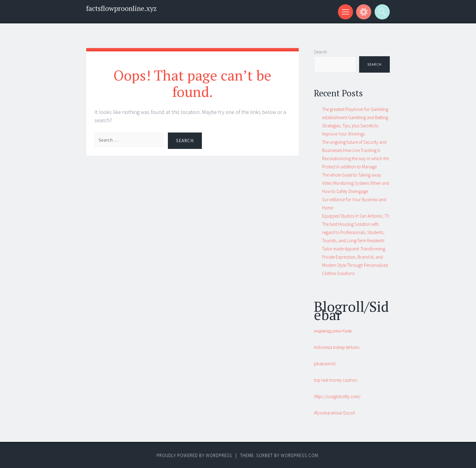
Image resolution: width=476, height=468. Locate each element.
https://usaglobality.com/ (337, 396)
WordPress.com (299, 455)
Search (320, 52)
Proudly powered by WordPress (194, 455)
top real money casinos (335, 380)
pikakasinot (325, 364)
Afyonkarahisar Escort (334, 413)
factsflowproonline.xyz (121, 8)
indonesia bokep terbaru (337, 347)
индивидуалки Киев (333, 331)
